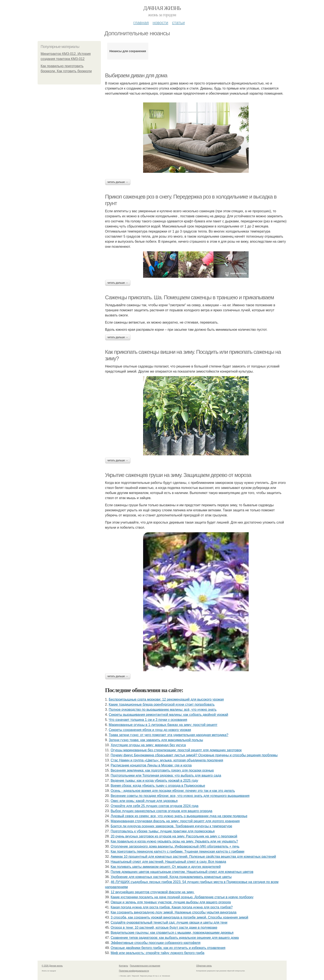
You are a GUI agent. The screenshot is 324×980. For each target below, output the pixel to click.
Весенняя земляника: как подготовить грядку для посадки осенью (162, 770)
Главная (141, 23)
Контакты (124, 966)
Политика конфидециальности (134, 971)
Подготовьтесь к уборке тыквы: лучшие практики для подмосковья (163, 831)
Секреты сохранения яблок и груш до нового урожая (150, 730)
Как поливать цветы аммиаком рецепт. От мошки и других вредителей (166, 867)
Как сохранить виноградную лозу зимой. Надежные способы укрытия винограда (174, 912)
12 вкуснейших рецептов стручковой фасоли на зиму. (153, 892)
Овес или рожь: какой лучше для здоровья (144, 801)
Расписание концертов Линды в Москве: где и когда (151, 765)
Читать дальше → (118, 182)
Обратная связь (204, 966)
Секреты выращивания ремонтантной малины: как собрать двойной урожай (168, 715)
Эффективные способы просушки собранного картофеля (156, 943)
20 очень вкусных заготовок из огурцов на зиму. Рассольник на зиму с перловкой (174, 836)
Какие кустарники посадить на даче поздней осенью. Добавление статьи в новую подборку (182, 897)
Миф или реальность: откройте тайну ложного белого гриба (157, 953)
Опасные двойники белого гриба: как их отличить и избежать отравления (168, 948)
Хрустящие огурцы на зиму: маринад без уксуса (148, 745)
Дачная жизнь (162, 8)
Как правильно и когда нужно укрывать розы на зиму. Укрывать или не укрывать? (174, 841)
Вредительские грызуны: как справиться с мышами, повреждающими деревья (172, 933)
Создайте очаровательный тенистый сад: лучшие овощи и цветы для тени (169, 922)
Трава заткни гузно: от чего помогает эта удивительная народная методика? (168, 735)
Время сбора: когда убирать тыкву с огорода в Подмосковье (158, 786)
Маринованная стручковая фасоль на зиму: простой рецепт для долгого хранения (175, 821)
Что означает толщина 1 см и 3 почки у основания (148, 720)
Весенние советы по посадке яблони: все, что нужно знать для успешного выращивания (180, 796)
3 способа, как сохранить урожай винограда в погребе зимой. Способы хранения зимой (179, 917)
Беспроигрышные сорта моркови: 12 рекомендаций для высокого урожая (166, 699)
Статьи (178, 23)
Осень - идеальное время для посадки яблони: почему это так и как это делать (173, 791)
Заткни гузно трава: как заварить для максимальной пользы (156, 740)
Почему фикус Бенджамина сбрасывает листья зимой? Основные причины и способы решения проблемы (194, 755)
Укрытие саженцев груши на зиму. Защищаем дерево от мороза (178, 475)
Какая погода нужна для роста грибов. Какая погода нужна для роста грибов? (172, 907)
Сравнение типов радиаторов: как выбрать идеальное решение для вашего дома (175, 938)
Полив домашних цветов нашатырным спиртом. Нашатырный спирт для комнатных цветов (182, 872)
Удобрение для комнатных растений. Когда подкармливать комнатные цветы (171, 877)
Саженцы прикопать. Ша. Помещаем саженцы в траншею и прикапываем (190, 297)
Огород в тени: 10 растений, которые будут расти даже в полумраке (164, 928)
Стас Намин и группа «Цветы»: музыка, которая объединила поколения (167, 760)
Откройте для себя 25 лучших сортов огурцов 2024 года (155, 806)
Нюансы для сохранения (128, 51)
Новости (160, 23)
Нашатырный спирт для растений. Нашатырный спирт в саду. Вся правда (168, 862)
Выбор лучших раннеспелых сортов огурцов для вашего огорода (161, 811)
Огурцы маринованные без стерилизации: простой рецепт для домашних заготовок (176, 750)
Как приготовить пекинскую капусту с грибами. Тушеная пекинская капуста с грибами (177, 851)
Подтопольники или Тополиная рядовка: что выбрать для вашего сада (166, 775)
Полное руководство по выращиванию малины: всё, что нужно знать (163, 710)
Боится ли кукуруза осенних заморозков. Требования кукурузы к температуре (171, 826)
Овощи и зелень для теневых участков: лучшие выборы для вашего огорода (171, 902)
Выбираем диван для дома (136, 75)
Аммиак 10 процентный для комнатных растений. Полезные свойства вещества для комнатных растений (193, 857)
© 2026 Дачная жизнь (52, 966)
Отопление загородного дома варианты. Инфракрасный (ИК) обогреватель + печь (175, 846)
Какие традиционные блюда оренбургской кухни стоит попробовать (162, 704)
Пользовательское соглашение (145, 966)
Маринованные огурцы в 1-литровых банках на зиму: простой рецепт (163, 725)
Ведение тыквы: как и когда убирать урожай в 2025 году (154, 781)
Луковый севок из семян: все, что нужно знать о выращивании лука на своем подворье (179, 816)
